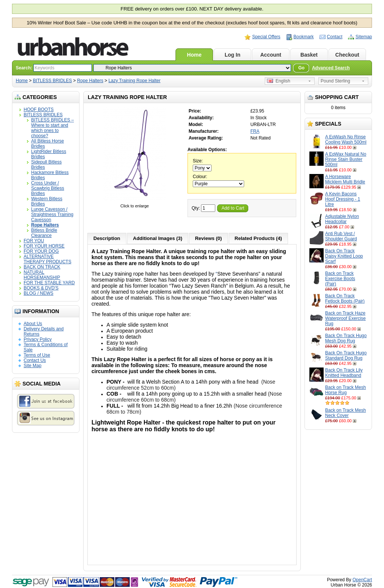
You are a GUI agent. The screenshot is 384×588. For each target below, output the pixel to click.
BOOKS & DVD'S (41, 288)
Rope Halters (90, 81)
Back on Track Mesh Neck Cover (346, 413)
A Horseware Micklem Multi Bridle (345, 179)
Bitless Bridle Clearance (44, 233)
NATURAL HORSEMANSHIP (42, 275)
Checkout (347, 55)
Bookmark (304, 37)
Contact (335, 37)
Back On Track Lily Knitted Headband (344, 373)
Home (194, 55)
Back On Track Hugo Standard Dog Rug (346, 355)
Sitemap (364, 37)
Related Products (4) (258, 238)
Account (271, 55)
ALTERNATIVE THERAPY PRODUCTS (47, 259)
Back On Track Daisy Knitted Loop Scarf (344, 256)
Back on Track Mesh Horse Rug (346, 390)
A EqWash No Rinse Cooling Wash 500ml (346, 139)
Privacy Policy (38, 339)
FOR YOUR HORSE (44, 246)
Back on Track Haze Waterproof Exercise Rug (345, 318)
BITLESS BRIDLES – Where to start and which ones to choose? (52, 128)
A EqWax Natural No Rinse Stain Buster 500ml (346, 159)
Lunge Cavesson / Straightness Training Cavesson (52, 214)
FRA (255, 131)
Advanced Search (331, 68)
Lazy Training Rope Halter (134, 81)
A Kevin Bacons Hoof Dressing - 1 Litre (343, 199)
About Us (33, 324)
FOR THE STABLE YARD (49, 283)
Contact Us (35, 360)
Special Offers (266, 37)
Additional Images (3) (158, 238)
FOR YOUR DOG (41, 251)
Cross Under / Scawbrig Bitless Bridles (48, 188)
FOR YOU (34, 241)
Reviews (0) (208, 238)
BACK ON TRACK (42, 267)
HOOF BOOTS (39, 109)
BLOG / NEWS (38, 293)
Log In (232, 55)
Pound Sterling (335, 81)
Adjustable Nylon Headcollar (342, 219)
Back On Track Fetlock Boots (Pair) (345, 298)
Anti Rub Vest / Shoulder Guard (341, 236)
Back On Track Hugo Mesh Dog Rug (346, 338)
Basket (309, 55)
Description (107, 238)
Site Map (32, 366)
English (279, 81)
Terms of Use (37, 355)
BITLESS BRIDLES (52, 81)
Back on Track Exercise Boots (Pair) (340, 279)
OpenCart (362, 580)
